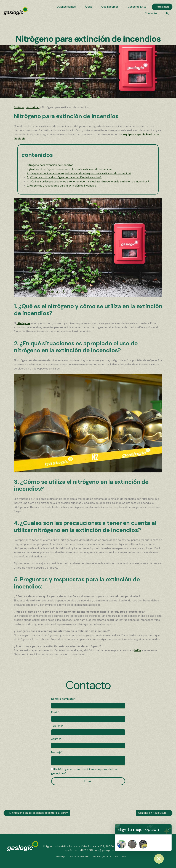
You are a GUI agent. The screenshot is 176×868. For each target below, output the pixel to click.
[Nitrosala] (143, 844)
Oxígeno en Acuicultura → (154, 813)
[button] (167, 13)
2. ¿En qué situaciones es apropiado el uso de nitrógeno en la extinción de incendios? (79, 173)
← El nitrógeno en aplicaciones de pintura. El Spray (37, 813)
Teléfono (57, 726)
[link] (66, 7)
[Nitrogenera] (132, 844)
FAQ (124, 856)
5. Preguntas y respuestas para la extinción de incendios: (62, 186)
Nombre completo (62, 699)
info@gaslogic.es (105, 850)
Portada (19, 107)
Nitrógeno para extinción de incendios (50, 165)
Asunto (56, 739)
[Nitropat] (121, 844)
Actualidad (33, 107)
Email (54, 712)
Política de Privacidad (79, 856)
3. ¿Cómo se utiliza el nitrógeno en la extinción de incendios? (64, 177)
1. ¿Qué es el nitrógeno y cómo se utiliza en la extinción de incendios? (69, 169)
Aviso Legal (61, 856)
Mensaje (56, 752)
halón (138, 650)
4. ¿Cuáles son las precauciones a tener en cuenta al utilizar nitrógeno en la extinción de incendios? (88, 182)
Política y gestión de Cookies (106, 856)
